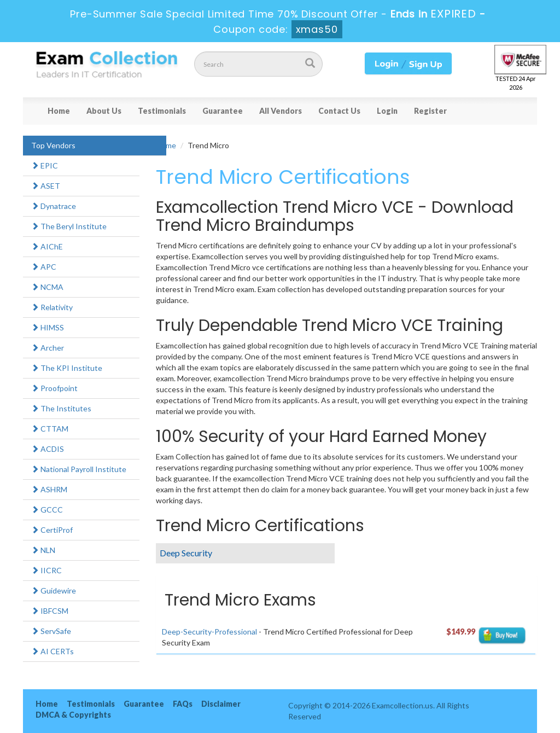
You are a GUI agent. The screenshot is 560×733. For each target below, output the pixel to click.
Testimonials (162, 111)
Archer (48, 348)
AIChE (47, 246)
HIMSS (48, 327)
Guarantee (223, 111)
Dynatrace (54, 206)
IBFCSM (50, 611)
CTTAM (50, 429)
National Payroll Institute (79, 469)
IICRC (46, 570)
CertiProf (52, 530)
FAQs (183, 704)
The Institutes (61, 408)
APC (44, 267)
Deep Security (186, 553)
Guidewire (54, 591)
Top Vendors (53, 145)
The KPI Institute (67, 368)
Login (387, 111)
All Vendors (281, 111)
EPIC (45, 165)
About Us (104, 111)
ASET (46, 186)
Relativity (52, 307)
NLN (43, 550)
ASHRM (49, 489)
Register (430, 111)
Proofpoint (54, 388)
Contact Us (339, 111)
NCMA (47, 287)
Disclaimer (221, 704)
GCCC (47, 510)
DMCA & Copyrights (73, 715)
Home (59, 111)
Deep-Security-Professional (209, 632)
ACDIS (48, 449)
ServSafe (51, 631)
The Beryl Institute (69, 226)
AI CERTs (52, 651)
